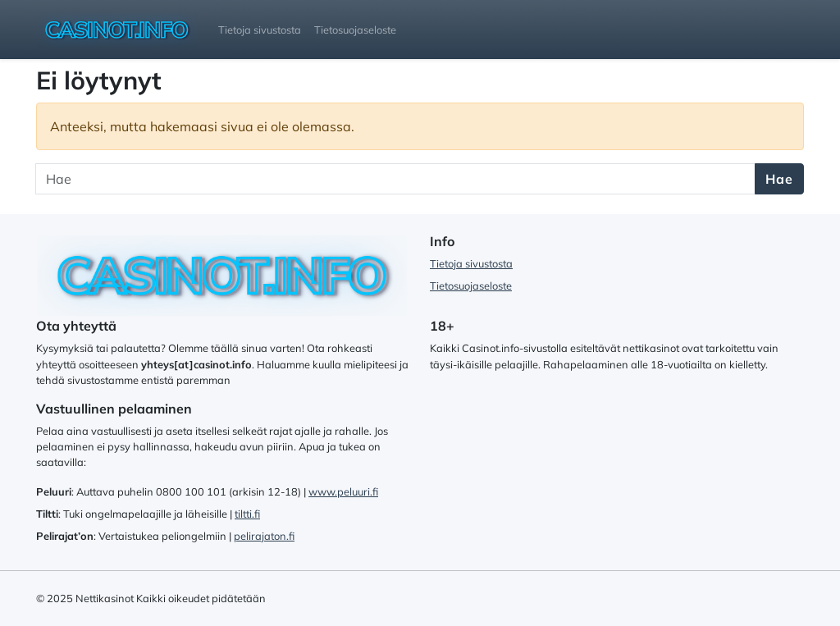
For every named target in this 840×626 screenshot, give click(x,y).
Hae (779, 179)
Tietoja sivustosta (260, 30)
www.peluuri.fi (343, 491)
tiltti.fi (247, 514)
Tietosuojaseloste (355, 30)
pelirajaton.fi (264, 536)
